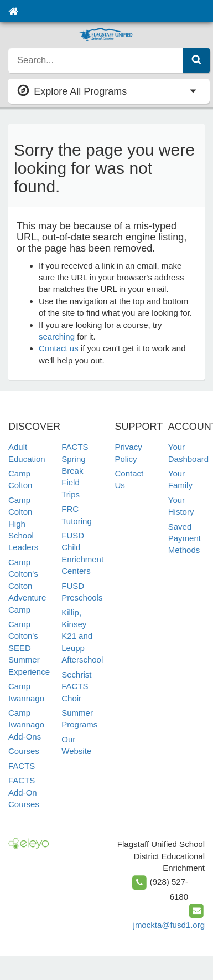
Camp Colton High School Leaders (23, 524)
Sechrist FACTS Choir (76, 686)
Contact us (59, 348)
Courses (24, 751)
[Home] (13, 11)
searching (57, 337)
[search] (96, 60)
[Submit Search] (196, 60)
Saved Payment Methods (185, 538)
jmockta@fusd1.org (169, 925)
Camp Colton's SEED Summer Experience (29, 648)
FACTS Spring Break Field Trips (75, 471)
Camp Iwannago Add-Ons (26, 725)
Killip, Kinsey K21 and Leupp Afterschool (82, 636)
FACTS (22, 766)
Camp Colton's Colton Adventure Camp (27, 586)
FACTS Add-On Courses (24, 792)
